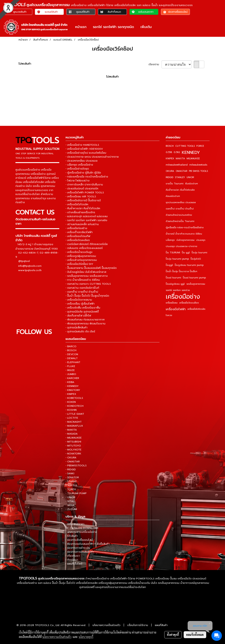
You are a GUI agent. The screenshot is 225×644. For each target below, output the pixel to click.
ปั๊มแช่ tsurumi (173, 278)
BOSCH (170, 146)
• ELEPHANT (73, 362)
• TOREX (71, 489)
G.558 (169, 152)
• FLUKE (70, 366)
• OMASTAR (73, 462)
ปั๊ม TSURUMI (173, 253)
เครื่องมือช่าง (183, 297)
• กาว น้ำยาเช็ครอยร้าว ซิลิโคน (83, 280)
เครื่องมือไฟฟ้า (176, 309)
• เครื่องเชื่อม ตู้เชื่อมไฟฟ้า (80, 304)
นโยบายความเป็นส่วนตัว (106, 625)
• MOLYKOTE (73, 450)
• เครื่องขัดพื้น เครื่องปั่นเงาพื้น (83, 308)
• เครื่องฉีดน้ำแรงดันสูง (79, 252)
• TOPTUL (72, 485)
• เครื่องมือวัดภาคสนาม (79, 300)
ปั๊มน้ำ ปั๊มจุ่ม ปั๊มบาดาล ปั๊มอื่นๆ (181, 271)
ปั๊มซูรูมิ (169, 265)
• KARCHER (72, 378)
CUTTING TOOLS (185, 146)
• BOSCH (71, 350)
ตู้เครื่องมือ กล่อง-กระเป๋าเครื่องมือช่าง (185, 228)
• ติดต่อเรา (72, 560)
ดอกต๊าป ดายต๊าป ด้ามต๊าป (180, 209)
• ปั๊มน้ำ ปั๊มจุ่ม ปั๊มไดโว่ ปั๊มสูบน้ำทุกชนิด (87, 296)
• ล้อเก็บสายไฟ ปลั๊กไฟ (78, 316)
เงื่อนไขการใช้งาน (138, 625)
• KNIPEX (71, 394)
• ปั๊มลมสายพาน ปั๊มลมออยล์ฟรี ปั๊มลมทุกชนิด (91, 268)
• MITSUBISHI (73, 442)
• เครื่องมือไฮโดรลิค (77, 204)
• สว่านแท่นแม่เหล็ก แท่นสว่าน (82, 224)
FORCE (200, 146)
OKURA (170, 171)
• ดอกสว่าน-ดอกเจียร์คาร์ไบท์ (82, 288)
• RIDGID (71, 469)
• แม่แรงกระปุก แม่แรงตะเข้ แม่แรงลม (87, 216)
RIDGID (169, 177)
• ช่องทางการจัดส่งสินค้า (80, 552)
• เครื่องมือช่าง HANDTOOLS (82, 145)
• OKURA (71, 458)
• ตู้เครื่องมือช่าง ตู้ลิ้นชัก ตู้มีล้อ (83, 173)
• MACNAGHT (74, 422)
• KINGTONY (73, 390)
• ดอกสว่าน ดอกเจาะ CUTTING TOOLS (88, 284)
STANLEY (180, 177)
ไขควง (169, 315)
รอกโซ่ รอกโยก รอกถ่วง (178, 290)
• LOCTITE (72, 418)
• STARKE (71, 481)
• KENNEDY (72, 386)
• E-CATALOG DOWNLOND (82, 528)
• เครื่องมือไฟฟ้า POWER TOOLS (85, 193)
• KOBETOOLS (74, 398)
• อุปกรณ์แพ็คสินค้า (76, 328)
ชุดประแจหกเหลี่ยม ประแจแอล (181, 202)
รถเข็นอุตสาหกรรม (196, 284)
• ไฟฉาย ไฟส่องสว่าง (78, 181)
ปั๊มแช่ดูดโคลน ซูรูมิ (175, 284)
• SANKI (70, 473)
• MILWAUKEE (74, 438)
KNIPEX (170, 159)
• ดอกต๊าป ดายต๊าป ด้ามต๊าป (82, 292)
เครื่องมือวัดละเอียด (189, 303)
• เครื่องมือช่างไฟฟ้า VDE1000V (84, 149)
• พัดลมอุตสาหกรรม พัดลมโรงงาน (85, 324)
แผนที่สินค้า (161, 625)
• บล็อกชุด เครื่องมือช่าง (79, 165)
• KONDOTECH (75, 406)
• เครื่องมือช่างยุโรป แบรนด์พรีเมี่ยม (86, 153)
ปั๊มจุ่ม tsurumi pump (177, 259)
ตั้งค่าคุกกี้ (173, 635)
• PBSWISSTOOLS (76, 465)
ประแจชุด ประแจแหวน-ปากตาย (181, 246)
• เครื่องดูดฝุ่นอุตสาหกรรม (81, 256)
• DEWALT (72, 358)
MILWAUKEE (193, 159)
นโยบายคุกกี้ (86, 637)
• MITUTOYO (73, 446)
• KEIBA (70, 382)
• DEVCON (72, 354)
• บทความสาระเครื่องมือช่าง (81, 532)
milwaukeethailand (177, 165)
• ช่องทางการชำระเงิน (78, 548)
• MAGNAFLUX (74, 426)
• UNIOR (70, 497)
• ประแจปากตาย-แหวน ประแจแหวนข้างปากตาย (92, 157)
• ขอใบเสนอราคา (75, 524)
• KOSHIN (71, 410)
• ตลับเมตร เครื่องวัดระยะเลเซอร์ (84, 248)
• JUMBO (71, 374)
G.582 (177, 152)
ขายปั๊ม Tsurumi (175, 184)
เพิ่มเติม (146, 27)
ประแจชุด (201, 240)
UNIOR (190, 177)
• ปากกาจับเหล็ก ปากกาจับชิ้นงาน (84, 185)
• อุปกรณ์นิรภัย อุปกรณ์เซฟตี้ (82, 312)
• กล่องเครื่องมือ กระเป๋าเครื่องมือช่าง (87, 177)
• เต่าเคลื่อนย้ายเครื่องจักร (80, 212)
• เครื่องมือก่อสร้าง (76, 228)
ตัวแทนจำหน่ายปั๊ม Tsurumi (180, 221)
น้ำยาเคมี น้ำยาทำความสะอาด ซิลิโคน (184, 234)
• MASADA (72, 434)
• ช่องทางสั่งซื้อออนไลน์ (79, 540)
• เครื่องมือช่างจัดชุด (77, 169)
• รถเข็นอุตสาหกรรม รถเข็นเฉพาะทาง (87, 276)
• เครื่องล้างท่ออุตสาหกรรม (81, 260)
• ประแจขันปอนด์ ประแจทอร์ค (82, 189)
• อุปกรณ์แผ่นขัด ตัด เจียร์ (80, 332)
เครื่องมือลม (172, 303)
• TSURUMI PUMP (76, 493)
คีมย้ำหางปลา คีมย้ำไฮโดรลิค (180, 190)
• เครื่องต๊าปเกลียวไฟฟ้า (79, 232)
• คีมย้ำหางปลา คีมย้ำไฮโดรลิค (83, 208)
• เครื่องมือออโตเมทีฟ (78, 236)
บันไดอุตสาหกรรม (185, 240)
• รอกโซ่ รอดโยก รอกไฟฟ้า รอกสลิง (86, 220)
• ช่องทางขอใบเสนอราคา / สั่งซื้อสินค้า (88, 544)
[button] (159, 27)
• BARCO (71, 346)
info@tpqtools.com (30, 266)
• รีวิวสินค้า (72, 536)
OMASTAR (181, 171)
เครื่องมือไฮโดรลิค (196, 309)
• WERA (70, 505)
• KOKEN (71, 402)
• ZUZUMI (71, 509)
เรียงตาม (155, 64)
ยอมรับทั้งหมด (195, 635)
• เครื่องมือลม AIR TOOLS (81, 196)
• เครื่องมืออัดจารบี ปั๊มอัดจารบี (83, 200)
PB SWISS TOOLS (198, 171)
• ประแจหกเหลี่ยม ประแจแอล (82, 161)
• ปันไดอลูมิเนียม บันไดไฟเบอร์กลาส (86, 272)
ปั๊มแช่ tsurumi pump (194, 278)
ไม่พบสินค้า (25, 64)
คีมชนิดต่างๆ (192, 184)
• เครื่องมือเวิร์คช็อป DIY (79, 264)
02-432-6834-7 (28, 252)
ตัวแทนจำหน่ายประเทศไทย (179, 215)
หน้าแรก (81, 27)
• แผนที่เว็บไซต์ (74, 564)
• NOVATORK (73, 454)
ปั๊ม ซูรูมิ (186, 253)
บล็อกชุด (170, 240)
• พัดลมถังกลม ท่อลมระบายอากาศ (85, 320)
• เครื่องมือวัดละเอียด (78, 240)
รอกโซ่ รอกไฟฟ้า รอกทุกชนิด (113, 27)
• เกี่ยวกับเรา (73, 556)
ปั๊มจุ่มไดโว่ (196, 259)
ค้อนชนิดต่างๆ (173, 196)
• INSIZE (70, 370)
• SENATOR (72, 477)
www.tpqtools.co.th (30, 270)
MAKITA (180, 159)
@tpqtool (24, 261)
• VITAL (70, 501)
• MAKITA (71, 430)
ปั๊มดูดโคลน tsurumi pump (189, 265)
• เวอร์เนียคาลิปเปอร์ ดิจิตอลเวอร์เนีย (87, 244)
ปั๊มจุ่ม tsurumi (199, 253)
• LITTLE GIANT (75, 414)
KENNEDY (191, 152)
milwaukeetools (198, 165)
